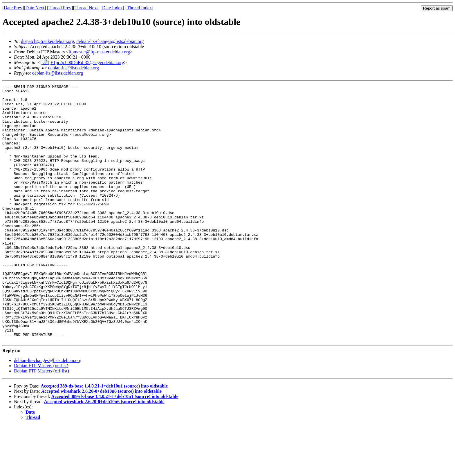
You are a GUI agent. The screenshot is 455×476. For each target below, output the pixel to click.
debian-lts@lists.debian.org (74, 68)
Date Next (35, 8)
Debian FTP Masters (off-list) (41, 422)
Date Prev (13, 8)
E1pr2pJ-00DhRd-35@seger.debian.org (87, 63)
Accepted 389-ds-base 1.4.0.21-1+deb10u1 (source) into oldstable (104, 437)
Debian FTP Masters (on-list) (41, 417)
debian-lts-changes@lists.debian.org (110, 41)
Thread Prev (60, 8)
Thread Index (139, 8)
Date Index (112, 8)
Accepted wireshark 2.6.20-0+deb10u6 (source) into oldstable (101, 442)
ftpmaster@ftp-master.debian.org (99, 52)
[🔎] (45, 63)
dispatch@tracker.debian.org (47, 41)
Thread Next (86, 8)
